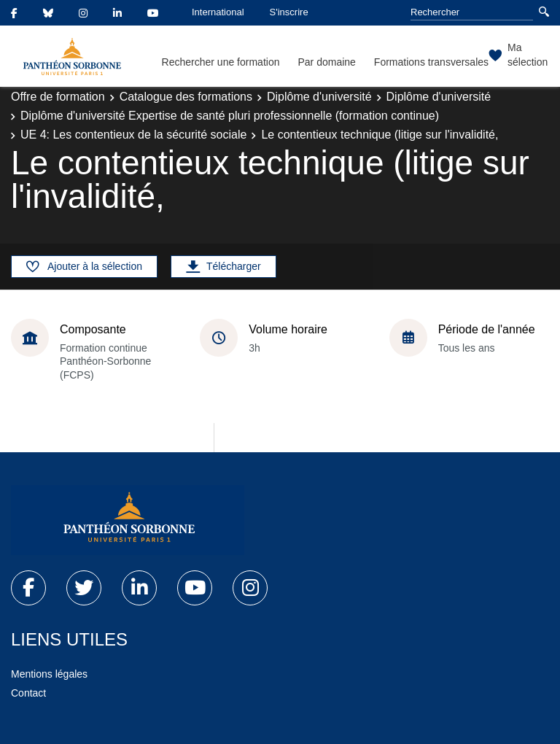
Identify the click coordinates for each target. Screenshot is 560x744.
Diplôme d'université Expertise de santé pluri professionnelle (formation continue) (230, 116)
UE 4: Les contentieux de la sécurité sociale (133, 135)
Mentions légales (49, 674)
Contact (28, 693)
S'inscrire (289, 12)
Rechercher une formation (221, 62)
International (218, 12)
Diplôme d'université (319, 97)
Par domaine (326, 62)
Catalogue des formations (186, 97)
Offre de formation (58, 97)
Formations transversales (431, 62)
